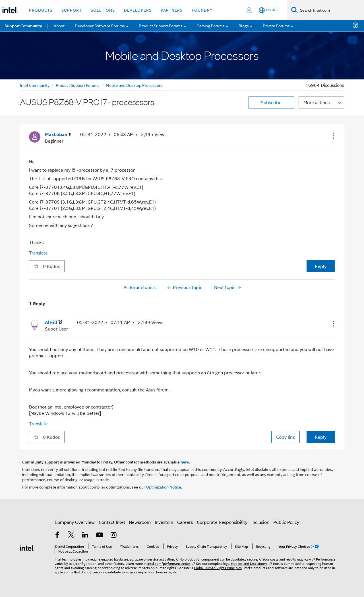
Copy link (286, 437)
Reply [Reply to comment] (321, 437)
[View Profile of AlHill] (54, 322)
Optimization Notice (164, 487)
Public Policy (286, 522)
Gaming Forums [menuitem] (211, 25)
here (185, 462)
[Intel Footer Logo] (27, 547)
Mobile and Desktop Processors (134, 85)
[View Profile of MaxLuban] (58, 135)
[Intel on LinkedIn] (85, 535)
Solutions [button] (103, 10)
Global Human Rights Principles (218, 568)
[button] (333, 136)
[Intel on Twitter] (71, 535)
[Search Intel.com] (331, 10)
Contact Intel (112, 522)
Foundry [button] (202, 10)
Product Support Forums (78, 85)
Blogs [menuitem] (244, 25)
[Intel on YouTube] (100, 535)
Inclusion (260, 522)
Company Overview (75, 522)
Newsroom (140, 522)
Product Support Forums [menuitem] (161, 25)
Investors (164, 522)
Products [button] (41, 10)
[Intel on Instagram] (113, 535)
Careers (185, 522)
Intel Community (35, 85)
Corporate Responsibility (222, 522)
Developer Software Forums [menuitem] (100, 25)
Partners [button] (172, 10)
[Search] (294, 10)
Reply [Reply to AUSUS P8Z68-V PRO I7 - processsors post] (321, 266)
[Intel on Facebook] (57, 535)
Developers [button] (138, 10)
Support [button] (72, 10)
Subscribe (271, 102)
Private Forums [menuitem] (276, 25)
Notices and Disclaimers (249, 563)
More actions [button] (317, 102)
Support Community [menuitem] (23, 26)
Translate (38, 253)
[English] (268, 10)
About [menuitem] (59, 25)
